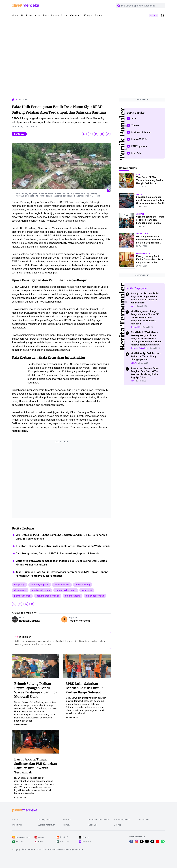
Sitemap (118, 825)
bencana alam (62, 585)
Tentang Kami (44, 820)
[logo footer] (25, 810)
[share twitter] (96, 134)
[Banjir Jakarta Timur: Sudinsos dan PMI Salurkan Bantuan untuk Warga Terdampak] (36, 741)
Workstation (145, 820)
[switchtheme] (162, 15)
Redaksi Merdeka (30, 621)
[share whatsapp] (84, 134)
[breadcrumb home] (15, 100)
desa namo (20, 590)
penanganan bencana (48, 596)
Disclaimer (17, 825)
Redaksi (67, 820)
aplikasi (140, 214)
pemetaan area (22, 596)
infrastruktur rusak (66, 590)
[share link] (102, 134)
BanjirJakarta (20, 797)
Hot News (27, 15)
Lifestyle (88, 15)
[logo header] (25, 6)
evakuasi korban (41, 590)
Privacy (67, 825)
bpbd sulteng (83, 585)
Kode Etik (93, 825)
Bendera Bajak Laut (139, 348)
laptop (140, 194)
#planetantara (73, 596)
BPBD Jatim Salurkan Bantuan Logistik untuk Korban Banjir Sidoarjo (84, 688)
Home (15, 15)
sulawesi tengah (95, 596)
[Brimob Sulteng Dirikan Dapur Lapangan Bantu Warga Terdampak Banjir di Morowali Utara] (36, 666)
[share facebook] (90, 134)
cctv (133, 306)
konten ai (19, 134)
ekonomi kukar (143, 254)
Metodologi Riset (122, 820)
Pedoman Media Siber (99, 820)
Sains (46, 15)
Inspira (55, 15)
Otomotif (75, 15)
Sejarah (99, 15)
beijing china (142, 234)
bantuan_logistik (40, 585)
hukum (134, 363)
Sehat (64, 15)
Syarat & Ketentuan (46, 825)
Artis (38, 15)
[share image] (108, 134)
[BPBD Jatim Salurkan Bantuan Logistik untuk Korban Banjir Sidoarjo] (87, 666)
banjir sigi (19, 585)
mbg (138, 174)
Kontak (16, 820)
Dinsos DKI (136, 327)
